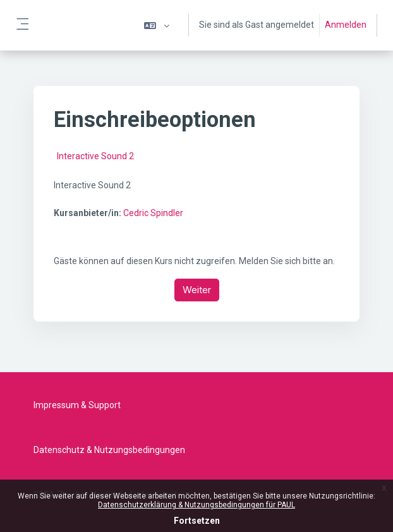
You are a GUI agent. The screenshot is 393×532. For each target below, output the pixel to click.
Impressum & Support (77, 405)
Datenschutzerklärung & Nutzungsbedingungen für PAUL (196, 505)
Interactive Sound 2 (95, 156)
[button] (157, 25)
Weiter (197, 290)
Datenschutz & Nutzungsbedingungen (109, 450)
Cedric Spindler (153, 213)
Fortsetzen (197, 521)
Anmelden (346, 25)
